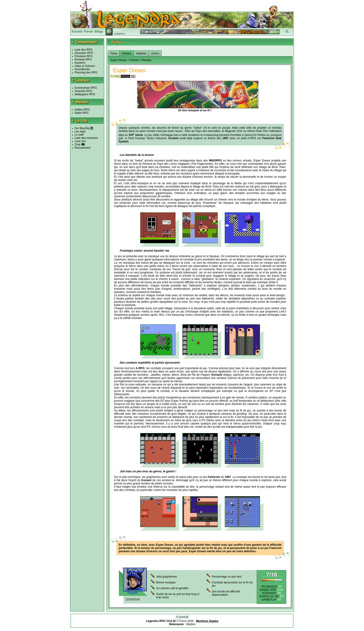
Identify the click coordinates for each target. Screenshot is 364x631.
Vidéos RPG (82, 110)
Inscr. (123, 34)
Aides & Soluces (85, 66)
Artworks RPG (83, 91)
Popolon (133, 593)
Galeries (141, 53)
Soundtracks (82, 69)
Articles (126, 53)
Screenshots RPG (86, 88)
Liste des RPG (83, 50)
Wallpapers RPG (85, 94)
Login (117, 34)
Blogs (99, 32)
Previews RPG (84, 56)
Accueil (77, 32)
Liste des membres (86, 138)
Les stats (80, 131)
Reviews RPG (83, 59)
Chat (77, 145)
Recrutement (83, 148)
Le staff (79, 135)
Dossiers (80, 63)
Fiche (114, 53)
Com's (155, 53)
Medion (191, 624)
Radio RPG (82, 113)
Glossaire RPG (84, 53)
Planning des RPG (86, 72)
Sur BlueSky (84, 128)
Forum (88, 32)
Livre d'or (80, 141)
